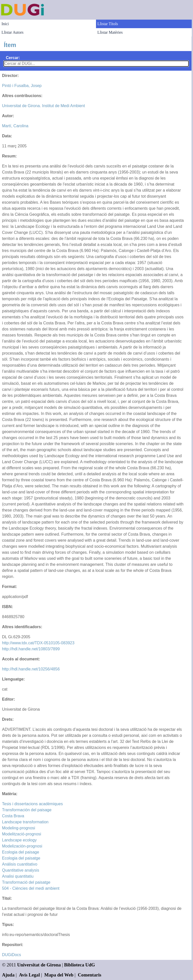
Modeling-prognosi (19, 828)
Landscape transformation (25, 822)
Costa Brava (13, 816)
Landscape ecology (19, 840)
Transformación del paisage (27, 810)
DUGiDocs (12, 955)
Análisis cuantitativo (20, 864)
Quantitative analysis (21, 870)
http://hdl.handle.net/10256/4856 (31, 669)
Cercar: (13, 58)
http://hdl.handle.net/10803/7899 (31, 649)
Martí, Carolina (15, 126)
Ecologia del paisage (21, 852)
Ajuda (8, 975)
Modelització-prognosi (22, 834)
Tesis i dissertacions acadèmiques (32, 804)
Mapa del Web (59, 975)
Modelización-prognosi (22, 846)
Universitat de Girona (39, 965)
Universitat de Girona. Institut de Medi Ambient (43, 106)
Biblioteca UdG (80, 965)
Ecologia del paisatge (21, 858)
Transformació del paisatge (26, 882)
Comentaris (90, 975)
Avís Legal (30, 975)
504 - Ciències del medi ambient (31, 888)
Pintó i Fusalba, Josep (22, 86)
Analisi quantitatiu (18, 876)
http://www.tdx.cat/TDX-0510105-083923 (38, 643)
